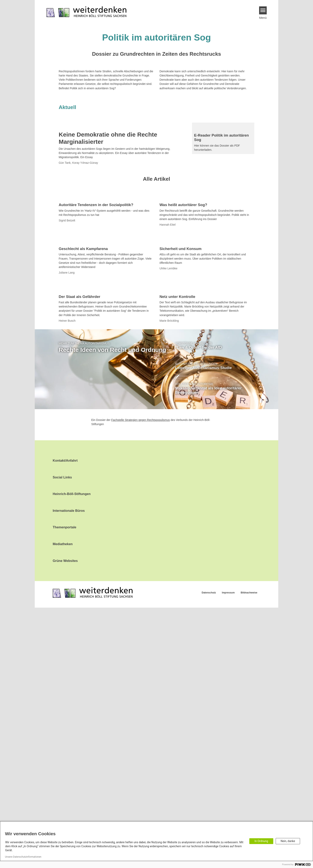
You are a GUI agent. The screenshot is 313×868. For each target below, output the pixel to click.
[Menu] (263, 10)
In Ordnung (261, 841)
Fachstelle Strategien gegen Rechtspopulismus (141, 680)
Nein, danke (288, 841)
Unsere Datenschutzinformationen (23, 857)
